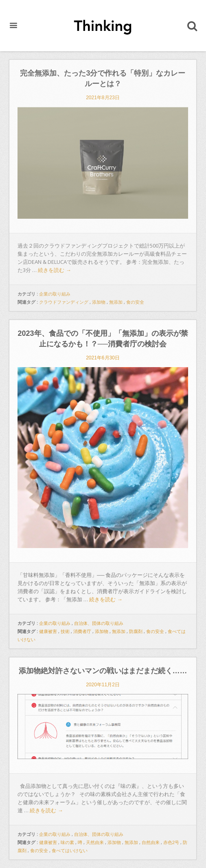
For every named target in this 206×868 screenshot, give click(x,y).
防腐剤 (136, 631)
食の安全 (135, 302)
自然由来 (151, 842)
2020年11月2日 (103, 685)
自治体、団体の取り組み (99, 623)
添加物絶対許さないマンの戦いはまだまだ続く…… (103, 671)
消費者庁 (82, 631)
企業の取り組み (55, 294)
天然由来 (95, 842)
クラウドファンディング (64, 302)
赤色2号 (171, 842)
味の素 (67, 842)
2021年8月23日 (103, 98)
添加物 (99, 302)
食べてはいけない (70, 851)
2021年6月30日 (103, 358)
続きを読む (55, 270)
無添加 (116, 302)
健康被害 (48, 631)
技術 (65, 631)
